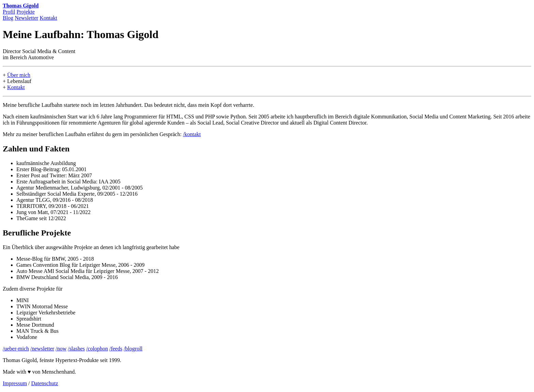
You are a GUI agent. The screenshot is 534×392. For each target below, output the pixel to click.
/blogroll (133, 349)
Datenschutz (45, 383)
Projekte (25, 12)
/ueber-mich (16, 349)
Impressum (15, 383)
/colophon (97, 349)
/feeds (116, 349)
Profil (9, 12)
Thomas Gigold (21, 6)
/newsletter (42, 349)
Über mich (19, 75)
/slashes (76, 349)
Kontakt (48, 18)
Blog (8, 18)
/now (61, 349)
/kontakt (192, 134)
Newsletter (26, 18)
